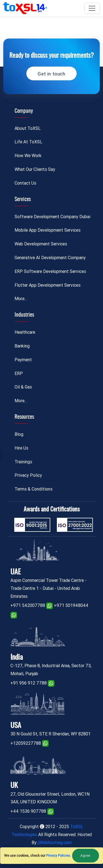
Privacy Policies (58, 856)
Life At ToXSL (28, 142)
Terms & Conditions (34, 489)
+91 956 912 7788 (29, 683)
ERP (19, 373)
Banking (22, 346)
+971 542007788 (28, 605)
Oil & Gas (23, 387)
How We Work (28, 156)
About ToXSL (28, 128)
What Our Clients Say (35, 169)
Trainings (23, 462)
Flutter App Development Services (48, 285)
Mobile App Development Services (48, 230)
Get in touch (51, 74)
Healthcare (25, 332)
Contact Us (25, 183)
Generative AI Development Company (50, 258)
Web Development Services (41, 244)
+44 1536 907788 (28, 811)
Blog (19, 434)
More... (21, 299)
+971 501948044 (71, 605)
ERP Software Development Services (50, 271)
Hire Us (21, 448)
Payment (23, 360)
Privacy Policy (28, 475)
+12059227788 (26, 743)
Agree (85, 856)
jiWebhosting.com (55, 843)
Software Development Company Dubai (52, 217)
